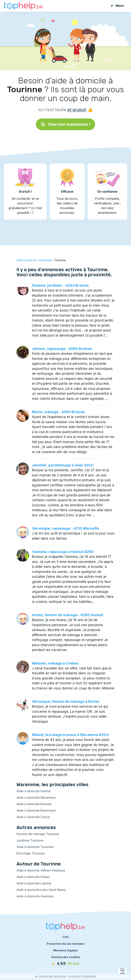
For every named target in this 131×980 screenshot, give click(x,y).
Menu (117, 6)
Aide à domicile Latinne (34, 883)
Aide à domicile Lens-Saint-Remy (41, 890)
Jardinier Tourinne (30, 840)
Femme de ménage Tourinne (38, 834)
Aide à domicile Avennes (35, 896)
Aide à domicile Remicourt (36, 810)
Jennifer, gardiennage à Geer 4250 (63, 465)
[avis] (65, 964)
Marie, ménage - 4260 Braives (58, 412)
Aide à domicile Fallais (33, 877)
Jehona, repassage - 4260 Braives (62, 349)
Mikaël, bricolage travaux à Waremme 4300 (70, 735)
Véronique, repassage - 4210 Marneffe (65, 528)
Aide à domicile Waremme (36, 798)
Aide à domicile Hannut (34, 791)
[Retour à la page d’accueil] (24, 6)
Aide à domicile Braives (34, 804)
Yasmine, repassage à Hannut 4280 (63, 552)
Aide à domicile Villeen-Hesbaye (41, 870)
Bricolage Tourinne (31, 853)
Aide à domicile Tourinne (35, 847)
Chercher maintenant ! (65, 124)
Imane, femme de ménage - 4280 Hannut (68, 615)
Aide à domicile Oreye (33, 817)
